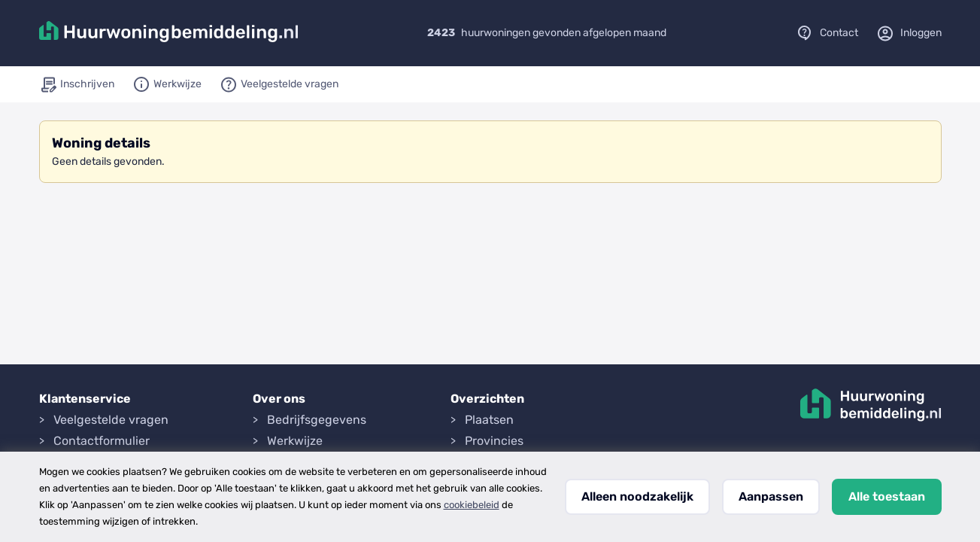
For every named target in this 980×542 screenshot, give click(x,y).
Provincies (494, 441)
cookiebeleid (472, 505)
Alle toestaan (887, 496)
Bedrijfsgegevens (317, 420)
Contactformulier (102, 441)
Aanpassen (771, 496)
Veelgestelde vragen (111, 420)
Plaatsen (489, 420)
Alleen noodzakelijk (637, 496)
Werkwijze (295, 441)
